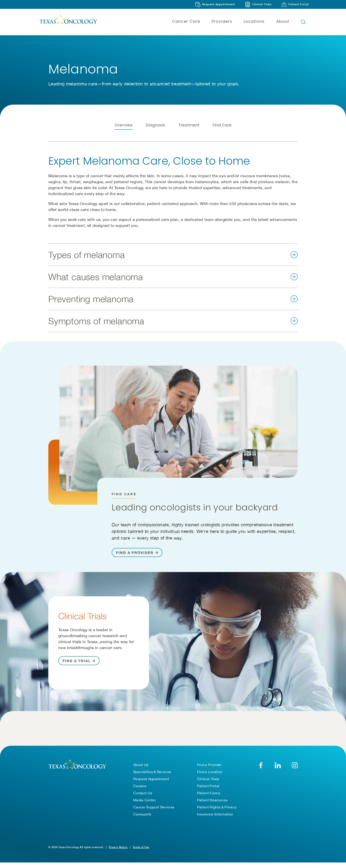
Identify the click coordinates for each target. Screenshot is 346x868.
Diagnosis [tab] (155, 134)
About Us (141, 770)
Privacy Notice (118, 853)
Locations (254, 21)
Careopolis (142, 820)
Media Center (145, 806)
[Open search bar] (303, 22)
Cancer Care (186, 21)
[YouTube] (295, 771)
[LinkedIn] (278, 771)
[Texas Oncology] (68, 22)
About (283, 21)
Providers (222, 21)
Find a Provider (209, 770)
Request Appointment (151, 784)
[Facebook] (261, 771)
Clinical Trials (208, 784)
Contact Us (143, 798)
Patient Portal (208, 791)
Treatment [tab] (189, 134)
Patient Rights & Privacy (217, 813)
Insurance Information (215, 820)
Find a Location (210, 777)
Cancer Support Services (154, 813)
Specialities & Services (152, 777)
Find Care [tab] (222, 134)
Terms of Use (141, 853)
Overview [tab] (124, 134)
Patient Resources (212, 806)
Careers (140, 791)
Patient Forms (209, 798)
